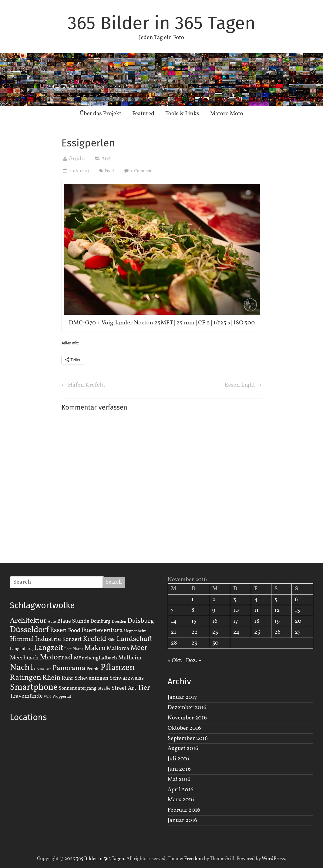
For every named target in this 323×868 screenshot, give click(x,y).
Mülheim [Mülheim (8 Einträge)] (130, 658)
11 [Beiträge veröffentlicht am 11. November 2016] (256, 610)
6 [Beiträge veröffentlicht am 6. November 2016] (296, 600)
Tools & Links (182, 114)
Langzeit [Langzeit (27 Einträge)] (49, 648)
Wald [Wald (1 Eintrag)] (48, 697)
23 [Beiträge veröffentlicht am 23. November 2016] (215, 632)
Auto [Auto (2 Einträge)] (52, 622)
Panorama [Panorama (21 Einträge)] (69, 668)
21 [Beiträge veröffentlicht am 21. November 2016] (174, 632)
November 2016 (187, 718)
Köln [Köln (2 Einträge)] (111, 640)
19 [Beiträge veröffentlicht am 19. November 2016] (277, 621)
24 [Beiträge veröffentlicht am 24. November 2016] (236, 632)
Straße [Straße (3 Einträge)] (104, 689)
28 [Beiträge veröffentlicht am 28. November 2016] (174, 643)
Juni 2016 (179, 769)
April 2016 (181, 790)
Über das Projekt (101, 114)
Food (109, 171)
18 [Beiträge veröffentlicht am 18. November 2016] (257, 621)
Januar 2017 (182, 697)
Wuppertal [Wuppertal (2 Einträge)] (62, 697)
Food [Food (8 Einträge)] (74, 631)
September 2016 (188, 739)
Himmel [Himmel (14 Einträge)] (22, 639)
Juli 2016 (178, 759)
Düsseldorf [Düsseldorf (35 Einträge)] (29, 630)
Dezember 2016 (187, 708)
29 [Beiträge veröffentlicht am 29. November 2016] (194, 643)
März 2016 (181, 800)
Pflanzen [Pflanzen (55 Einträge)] (118, 668)
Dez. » (194, 661)
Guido (77, 159)
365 (106, 159)
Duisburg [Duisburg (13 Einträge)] (141, 621)
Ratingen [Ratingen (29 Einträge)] (26, 678)
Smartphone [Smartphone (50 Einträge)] (34, 688)
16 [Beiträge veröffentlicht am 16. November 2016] (215, 621)
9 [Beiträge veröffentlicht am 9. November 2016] (214, 610)
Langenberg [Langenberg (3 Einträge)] (21, 649)
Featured (143, 114)
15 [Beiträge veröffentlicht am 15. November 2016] (194, 621)
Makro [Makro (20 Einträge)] (95, 648)
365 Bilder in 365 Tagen (162, 23)
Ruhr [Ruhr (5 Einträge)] (67, 678)
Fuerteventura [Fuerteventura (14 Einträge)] (102, 630)
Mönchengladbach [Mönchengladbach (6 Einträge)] (95, 658)
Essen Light (243, 385)
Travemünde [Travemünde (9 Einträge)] (26, 696)
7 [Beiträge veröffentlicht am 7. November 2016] (172, 610)
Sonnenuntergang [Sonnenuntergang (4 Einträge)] (78, 689)
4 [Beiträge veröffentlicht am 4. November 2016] (256, 600)
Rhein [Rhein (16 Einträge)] (52, 678)
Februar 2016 (184, 810)
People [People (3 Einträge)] (93, 669)
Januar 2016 (182, 820)
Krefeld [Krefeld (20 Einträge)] (94, 639)
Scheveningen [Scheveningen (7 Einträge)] (91, 678)
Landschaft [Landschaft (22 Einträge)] (135, 639)
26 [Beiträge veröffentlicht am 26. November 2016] (278, 632)
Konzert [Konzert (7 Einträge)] (72, 639)
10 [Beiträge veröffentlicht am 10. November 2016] (236, 610)
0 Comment (138, 171)
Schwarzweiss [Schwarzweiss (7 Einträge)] (126, 678)
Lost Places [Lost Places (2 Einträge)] (74, 649)
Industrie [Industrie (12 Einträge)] (48, 639)
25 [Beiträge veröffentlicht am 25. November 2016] (257, 632)
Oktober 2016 (184, 728)
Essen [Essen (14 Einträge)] (59, 630)
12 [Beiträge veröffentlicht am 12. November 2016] (277, 610)
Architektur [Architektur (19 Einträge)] (28, 621)
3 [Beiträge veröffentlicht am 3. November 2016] (235, 600)
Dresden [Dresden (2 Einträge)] (119, 622)
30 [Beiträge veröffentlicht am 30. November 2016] (215, 643)
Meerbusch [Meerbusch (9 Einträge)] (24, 658)
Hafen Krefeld (83, 385)
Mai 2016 (179, 779)
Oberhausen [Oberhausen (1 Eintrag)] (43, 669)
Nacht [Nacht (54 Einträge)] (22, 668)
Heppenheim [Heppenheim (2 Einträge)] (135, 631)
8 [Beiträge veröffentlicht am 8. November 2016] (193, 610)
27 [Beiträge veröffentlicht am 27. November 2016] (298, 632)
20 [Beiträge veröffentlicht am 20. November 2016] (298, 621)
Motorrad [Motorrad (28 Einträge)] (56, 657)
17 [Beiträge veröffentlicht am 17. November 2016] (236, 621)
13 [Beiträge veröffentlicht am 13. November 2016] (297, 610)
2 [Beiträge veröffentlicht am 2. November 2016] (214, 600)
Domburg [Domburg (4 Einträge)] (100, 622)
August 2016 (183, 749)
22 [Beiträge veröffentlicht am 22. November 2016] (194, 632)
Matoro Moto (226, 114)
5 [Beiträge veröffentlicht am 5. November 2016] (276, 600)
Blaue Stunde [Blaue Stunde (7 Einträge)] (73, 621)
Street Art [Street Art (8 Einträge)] (124, 688)
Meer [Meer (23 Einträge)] (139, 648)
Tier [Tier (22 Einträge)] (144, 688)
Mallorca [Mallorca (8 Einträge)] (118, 648)
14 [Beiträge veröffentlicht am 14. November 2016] (174, 621)
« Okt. (175, 661)
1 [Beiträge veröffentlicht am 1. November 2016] (192, 600)
